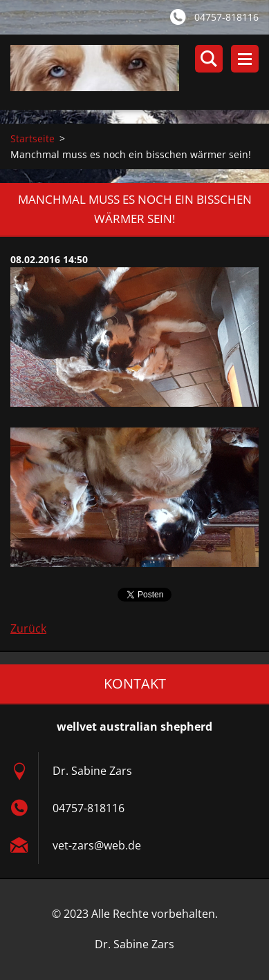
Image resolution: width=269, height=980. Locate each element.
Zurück (28, 628)
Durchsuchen (209, 59)
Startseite (33, 138)
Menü (245, 59)
